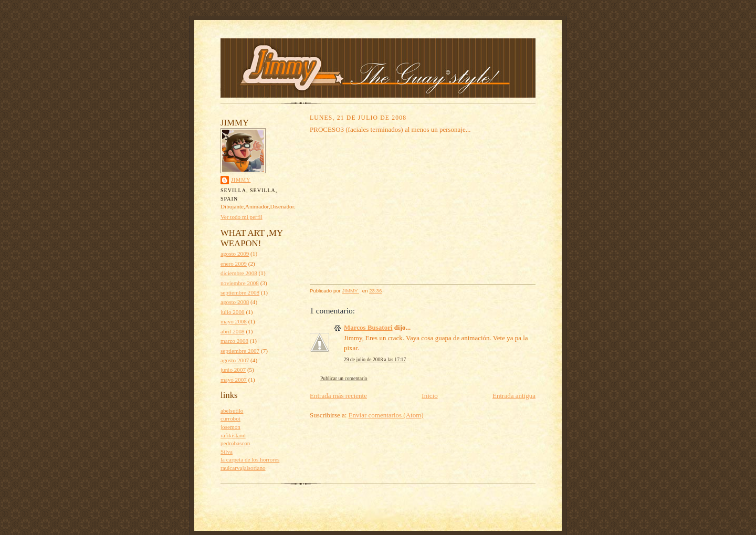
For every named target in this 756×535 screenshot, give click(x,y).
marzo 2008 (234, 341)
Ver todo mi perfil (241, 217)
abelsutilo (232, 411)
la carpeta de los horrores (250, 459)
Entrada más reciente (338, 396)
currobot (230, 418)
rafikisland (233, 435)
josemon (230, 427)
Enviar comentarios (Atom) (386, 415)
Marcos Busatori (368, 327)
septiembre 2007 (240, 351)
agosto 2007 (235, 360)
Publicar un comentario (344, 378)
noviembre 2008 (240, 283)
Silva (227, 452)
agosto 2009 (235, 254)
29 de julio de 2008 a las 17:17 (375, 359)
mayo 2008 (234, 321)
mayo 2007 (234, 380)
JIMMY (241, 180)
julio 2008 (233, 312)
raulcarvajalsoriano (243, 468)
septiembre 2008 (240, 292)
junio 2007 (233, 370)
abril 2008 (233, 331)
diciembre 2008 (239, 273)
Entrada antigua (514, 396)
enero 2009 (234, 264)
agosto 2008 (235, 302)
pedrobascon (235, 443)
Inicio (429, 396)
